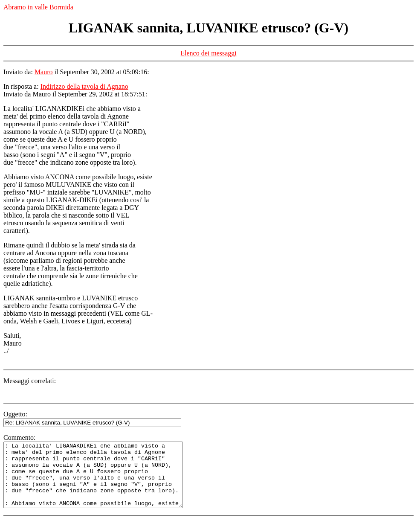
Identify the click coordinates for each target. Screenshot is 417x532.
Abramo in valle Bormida (38, 7)
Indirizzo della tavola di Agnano (84, 86)
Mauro (44, 72)
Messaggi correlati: (30, 381)
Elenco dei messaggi (208, 53)
